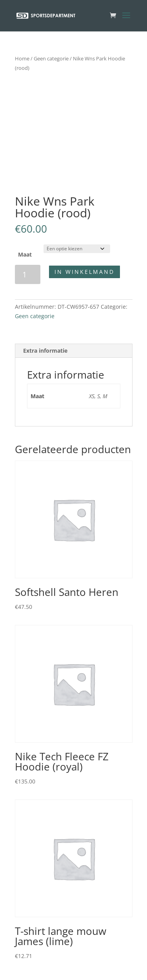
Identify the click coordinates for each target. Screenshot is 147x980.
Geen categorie (51, 58)
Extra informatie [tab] (45, 351)
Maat (25, 254)
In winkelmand (84, 272)
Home (22, 58)
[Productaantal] (28, 274)
